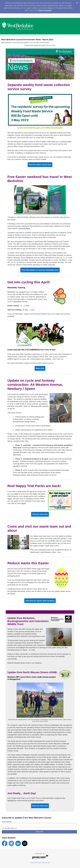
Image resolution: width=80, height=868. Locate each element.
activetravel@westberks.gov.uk (41, 314)
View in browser (51, 45)
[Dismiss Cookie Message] (77, 3)
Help (49, 863)
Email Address (7, 822)
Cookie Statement (45, 10)
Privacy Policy (34, 863)
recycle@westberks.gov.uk (53, 543)
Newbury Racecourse (23, 235)
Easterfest (54, 233)
